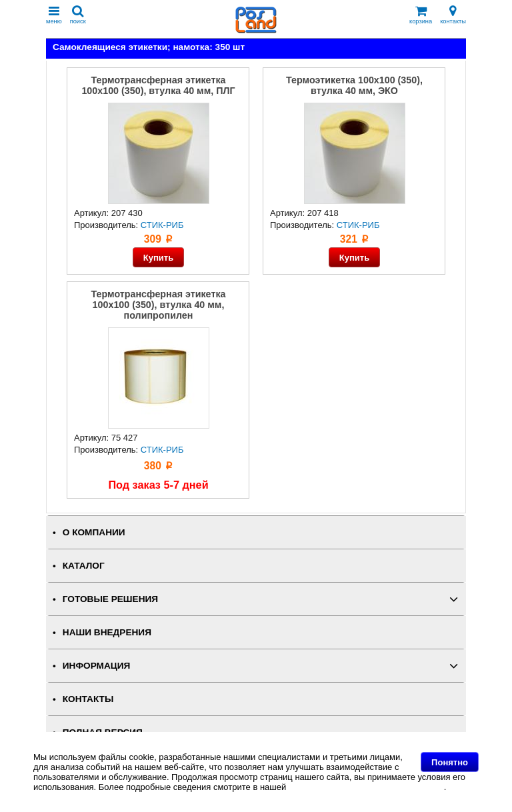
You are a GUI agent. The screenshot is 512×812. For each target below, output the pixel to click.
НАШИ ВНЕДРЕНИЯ (107, 632)
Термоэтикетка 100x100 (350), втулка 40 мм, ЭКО (354, 85)
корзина (421, 15)
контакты (453, 15)
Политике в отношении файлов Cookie (366, 787)
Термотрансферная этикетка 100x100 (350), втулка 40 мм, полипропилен (159, 305)
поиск (78, 15)
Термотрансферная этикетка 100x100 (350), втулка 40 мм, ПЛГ (158, 85)
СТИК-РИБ (162, 225)
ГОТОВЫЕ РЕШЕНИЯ (110, 599)
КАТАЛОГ (84, 566)
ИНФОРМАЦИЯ (97, 666)
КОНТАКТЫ (88, 699)
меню (54, 15)
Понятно (450, 762)
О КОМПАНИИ (94, 532)
